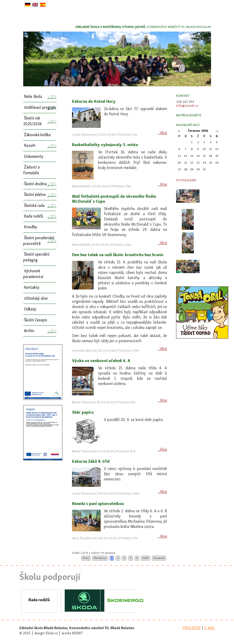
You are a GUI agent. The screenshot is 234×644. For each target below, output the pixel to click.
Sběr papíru (83, 413)
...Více (162, 133)
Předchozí (100, 558)
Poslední (159, 558)
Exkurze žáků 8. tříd (91, 462)
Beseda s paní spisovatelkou (98, 504)
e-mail (210, 628)
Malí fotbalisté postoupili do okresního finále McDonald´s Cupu (114, 199)
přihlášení (192, 628)
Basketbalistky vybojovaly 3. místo (105, 145)
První (86, 558)
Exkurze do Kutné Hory (94, 102)
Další (146, 558)
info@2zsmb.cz (187, 106)
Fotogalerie (186, 180)
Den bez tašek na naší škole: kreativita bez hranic (118, 255)
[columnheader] (119, 97)
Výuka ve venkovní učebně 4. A (101, 361)
